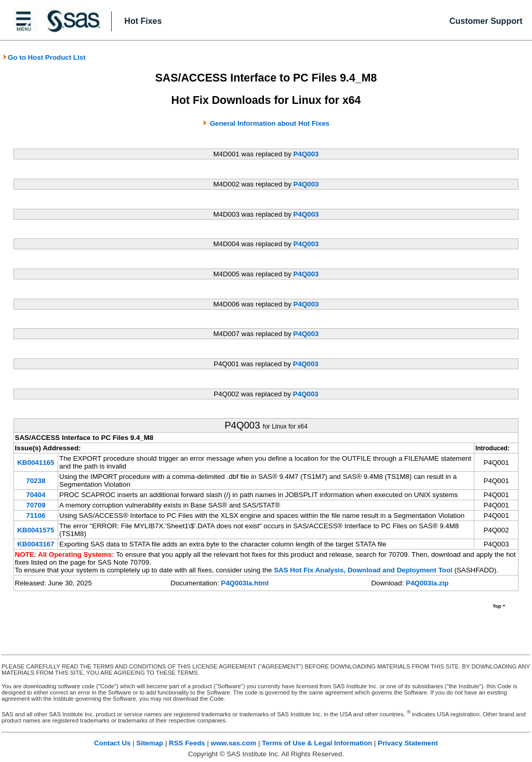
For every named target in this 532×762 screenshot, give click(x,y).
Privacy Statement (408, 743)
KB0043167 (36, 544)
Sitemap (150, 743)
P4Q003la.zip (427, 583)
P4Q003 (306, 154)
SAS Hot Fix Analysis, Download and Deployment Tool (363, 570)
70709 (36, 505)
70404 (36, 495)
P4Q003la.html (245, 583)
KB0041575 (36, 530)
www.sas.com (234, 743)
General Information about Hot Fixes (270, 123)
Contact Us (112, 743)
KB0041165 (36, 463)
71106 (36, 516)
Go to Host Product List (44, 57)
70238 (36, 481)
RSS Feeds (187, 743)
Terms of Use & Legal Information (317, 743)
